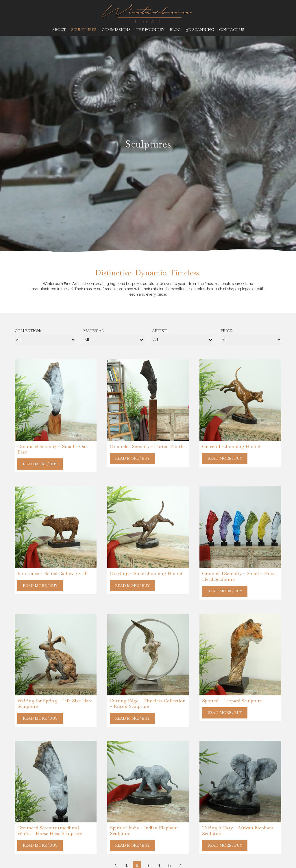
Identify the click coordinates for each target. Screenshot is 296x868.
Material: (94, 331)
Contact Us (232, 30)
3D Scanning (200, 30)
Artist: (160, 331)
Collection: (28, 331)
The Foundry (150, 30)
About (59, 30)
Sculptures (84, 30)
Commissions (116, 30)
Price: (227, 331)
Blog (175, 30)
